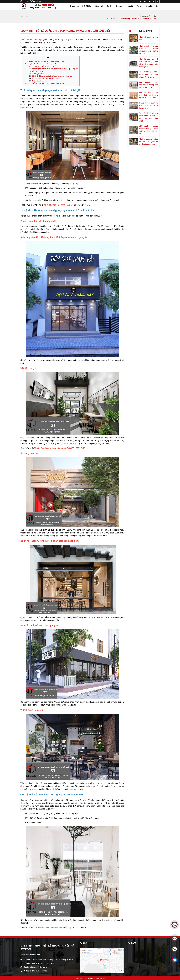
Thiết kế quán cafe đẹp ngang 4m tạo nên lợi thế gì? (46, 61)
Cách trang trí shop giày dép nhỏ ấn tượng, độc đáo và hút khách (148, 85)
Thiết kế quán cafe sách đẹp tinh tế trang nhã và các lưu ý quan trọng (148, 142)
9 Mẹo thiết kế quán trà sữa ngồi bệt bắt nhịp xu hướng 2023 (148, 105)
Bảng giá (129, 6)
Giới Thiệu (87, 6)
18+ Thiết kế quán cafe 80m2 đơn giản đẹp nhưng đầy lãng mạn (148, 74)
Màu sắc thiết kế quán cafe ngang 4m (45, 78)
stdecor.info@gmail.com (32, 1)
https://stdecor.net (39, 971)
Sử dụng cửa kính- (38, 74)
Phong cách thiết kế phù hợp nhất (44, 66)
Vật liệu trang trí (38, 71)
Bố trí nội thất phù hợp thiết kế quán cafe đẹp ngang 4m (52, 76)
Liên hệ (149, 6)
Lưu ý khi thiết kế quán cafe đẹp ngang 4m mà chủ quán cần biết (131, 19)
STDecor (90, 978)
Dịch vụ (119, 6)
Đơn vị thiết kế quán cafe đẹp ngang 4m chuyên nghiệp (46, 83)
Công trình (99, 6)
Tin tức (139, 6)
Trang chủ (74, 6)
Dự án (110, 6)
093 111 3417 (49, 963)
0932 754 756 (37, 963)
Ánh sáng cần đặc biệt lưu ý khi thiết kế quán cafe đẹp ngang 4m (55, 69)
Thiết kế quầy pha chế (40, 81)
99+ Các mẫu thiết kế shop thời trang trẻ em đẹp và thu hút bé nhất (148, 95)
